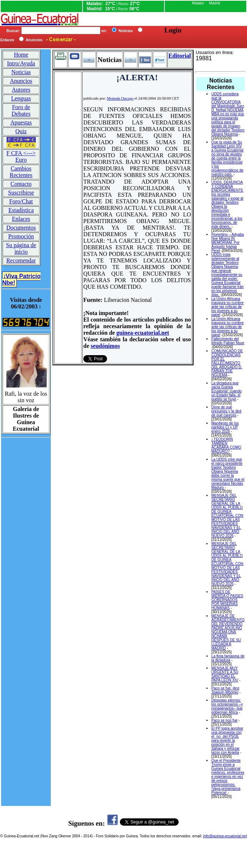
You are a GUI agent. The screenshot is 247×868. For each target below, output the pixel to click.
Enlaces (21, 219)
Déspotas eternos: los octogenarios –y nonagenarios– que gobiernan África (227, 706)
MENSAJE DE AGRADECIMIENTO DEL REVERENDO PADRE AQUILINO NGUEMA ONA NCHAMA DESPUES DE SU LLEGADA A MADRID (228, 632)
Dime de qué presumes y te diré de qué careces (226, 411)
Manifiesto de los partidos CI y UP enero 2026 (225, 427)
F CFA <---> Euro (21, 156)
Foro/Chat (21, 201)
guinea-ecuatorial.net (142, 333)
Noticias (21, 72)
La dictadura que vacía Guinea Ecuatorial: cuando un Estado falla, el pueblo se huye (226, 391)
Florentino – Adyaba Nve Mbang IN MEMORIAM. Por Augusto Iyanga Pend (227, 243)
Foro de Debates (21, 110)
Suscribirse (21, 193)
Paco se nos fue (224, 720)
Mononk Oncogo (120, 98)
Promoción (21, 236)
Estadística (21, 210)
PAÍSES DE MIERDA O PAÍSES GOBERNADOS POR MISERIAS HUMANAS (227, 600)
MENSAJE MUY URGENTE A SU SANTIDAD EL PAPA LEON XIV (225, 674)
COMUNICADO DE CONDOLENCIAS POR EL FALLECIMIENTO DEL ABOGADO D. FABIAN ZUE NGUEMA (227, 363)
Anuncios (21, 81)
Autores (21, 90)
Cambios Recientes (21, 172)
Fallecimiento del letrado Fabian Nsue (228, 341)
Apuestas (21, 122)
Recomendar (21, 260)
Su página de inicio (21, 248)
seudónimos (105, 346)
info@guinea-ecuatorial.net (225, 836)
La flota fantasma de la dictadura (228, 658)
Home (21, 55)
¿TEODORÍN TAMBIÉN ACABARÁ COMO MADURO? (226, 445)
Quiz (21, 131)
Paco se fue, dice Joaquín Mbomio (225, 690)
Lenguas (21, 98)
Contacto (21, 184)
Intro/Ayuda (21, 63)
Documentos (21, 228)
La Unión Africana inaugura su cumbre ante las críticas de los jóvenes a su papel (227, 307)
